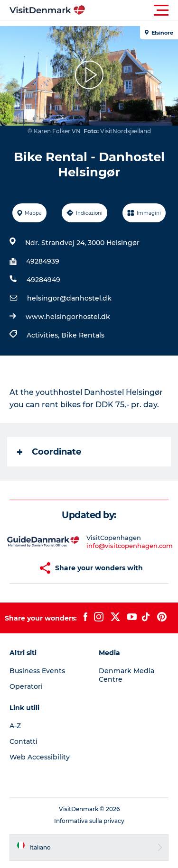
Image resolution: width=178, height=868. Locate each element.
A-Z (15, 726)
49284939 (43, 261)
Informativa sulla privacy (89, 821)
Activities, (44, 335)
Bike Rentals (83, 335)
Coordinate (49, 452)
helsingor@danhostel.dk (69, 298)
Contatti (23, 741)
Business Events (37, 671)
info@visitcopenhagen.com (130, 546)
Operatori (26, 686)
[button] (132, 10)
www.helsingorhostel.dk (68, 317)
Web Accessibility (40, 757)
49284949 (43, 280)
